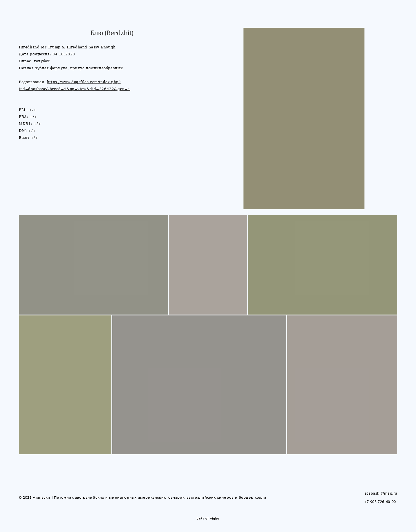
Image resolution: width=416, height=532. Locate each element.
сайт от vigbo (208, 519)
